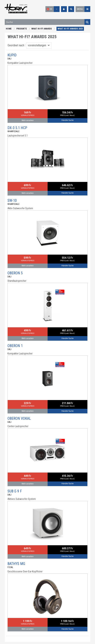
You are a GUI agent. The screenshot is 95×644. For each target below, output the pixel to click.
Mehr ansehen (28, 120)
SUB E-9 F (15, 491)
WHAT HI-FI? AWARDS (42, 29)
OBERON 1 (15, 346)
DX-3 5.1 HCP (17, 128)
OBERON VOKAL (19, 418)
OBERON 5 (15, 273)
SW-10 (12, 200)
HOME (9, 29)
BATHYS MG (16, 564)
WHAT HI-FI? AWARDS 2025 (70, 29)
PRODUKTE (22, 29)
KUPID (12, 55)
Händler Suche (67, 120)
